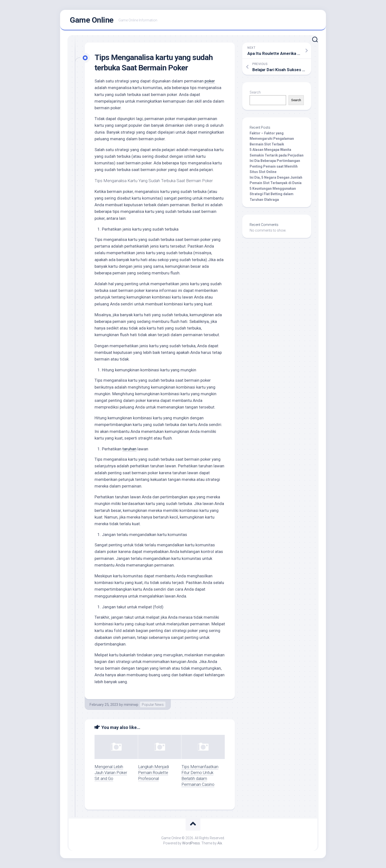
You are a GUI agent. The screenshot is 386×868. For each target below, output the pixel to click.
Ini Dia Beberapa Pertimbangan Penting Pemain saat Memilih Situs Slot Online (275, 166)
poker (210, 81)
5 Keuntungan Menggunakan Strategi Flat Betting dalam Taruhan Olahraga (273, 194)
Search (255, 92)
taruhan (129, 449)
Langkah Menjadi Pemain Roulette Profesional (153, 773)
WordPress (191, 843)
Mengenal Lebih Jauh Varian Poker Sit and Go (111, 773)
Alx (220, 843)
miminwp (131, 705)
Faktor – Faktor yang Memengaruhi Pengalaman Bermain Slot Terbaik (272, 139)
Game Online (92, 20)
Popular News (153, 705)
